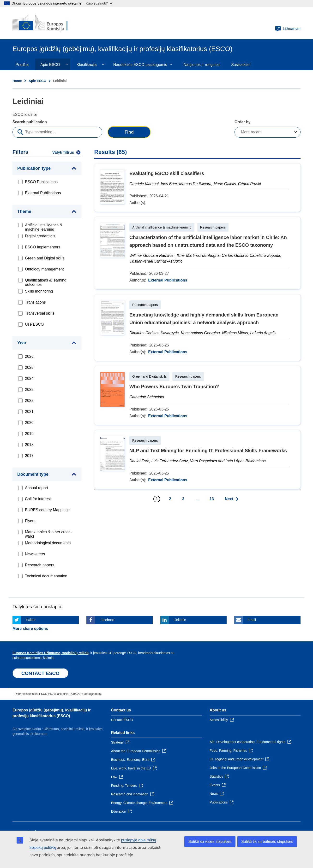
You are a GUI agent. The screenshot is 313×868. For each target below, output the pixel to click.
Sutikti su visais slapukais (210, 842)
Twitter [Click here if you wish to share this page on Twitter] (31, 620)
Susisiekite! (241, 65)
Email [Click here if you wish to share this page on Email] (252, 620)
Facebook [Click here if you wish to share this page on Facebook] (107, 620)
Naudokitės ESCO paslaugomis (140, 65)
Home (17, 81)
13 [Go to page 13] (212, 499)
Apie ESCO (50, 65)
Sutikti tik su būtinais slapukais (267, 842)
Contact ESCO (122, 720)
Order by (243, 122)
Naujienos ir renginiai (202, 65)
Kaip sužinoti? (99, 3)
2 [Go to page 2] (170, 499)
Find (129, 132)
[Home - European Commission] (47, 23)
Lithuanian (288, 29)
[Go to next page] (232, 499)
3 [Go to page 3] (183, 499)
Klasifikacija (87, 65)
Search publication (30, 122)
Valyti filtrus (63, 152)
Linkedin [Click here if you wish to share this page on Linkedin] (180, 620)
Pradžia (22, 65)
